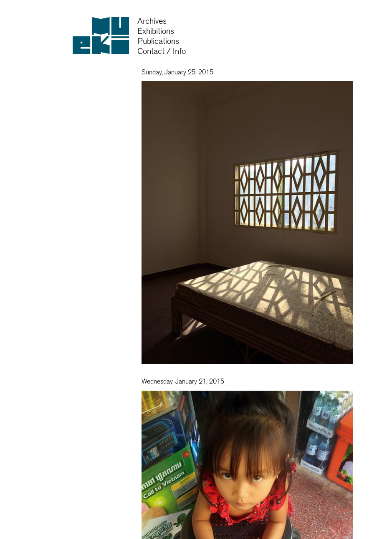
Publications (158, 41)
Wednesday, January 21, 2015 (183, 381)
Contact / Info (162, 51)
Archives (152, 21)
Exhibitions (156, 31)
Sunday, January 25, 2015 (177, 72)
